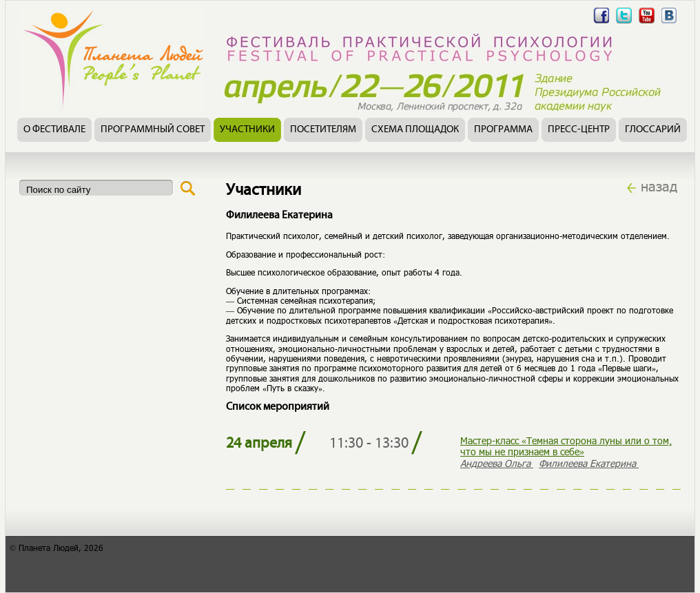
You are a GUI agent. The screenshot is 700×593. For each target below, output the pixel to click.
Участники (247, 130)
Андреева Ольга (497, 463)
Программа (503, 130)
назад (659, 186)
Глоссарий (653, 130)
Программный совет (153, 130)
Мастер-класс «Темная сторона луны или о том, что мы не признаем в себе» (566, 446)
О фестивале (54, 130)
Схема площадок (415, 130)
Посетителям (323, 130)
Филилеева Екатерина (589, 463)
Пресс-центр (579, 130)
